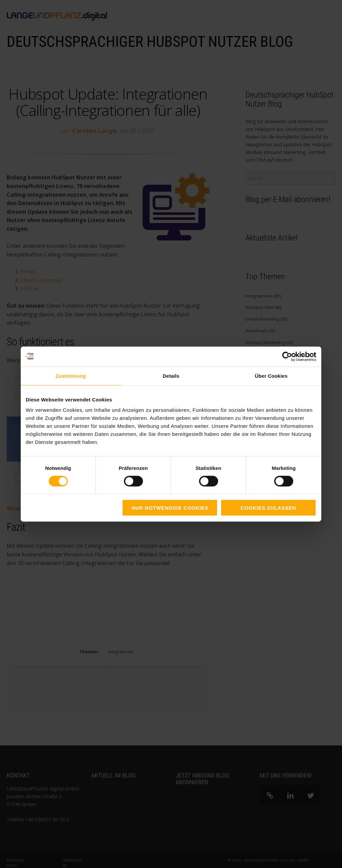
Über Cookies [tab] (271, 376)
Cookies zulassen (268, 508)
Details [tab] (171, 376)
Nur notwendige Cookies (170, 508)
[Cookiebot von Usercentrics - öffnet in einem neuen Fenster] (287, 356)
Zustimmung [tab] (71, 376)
